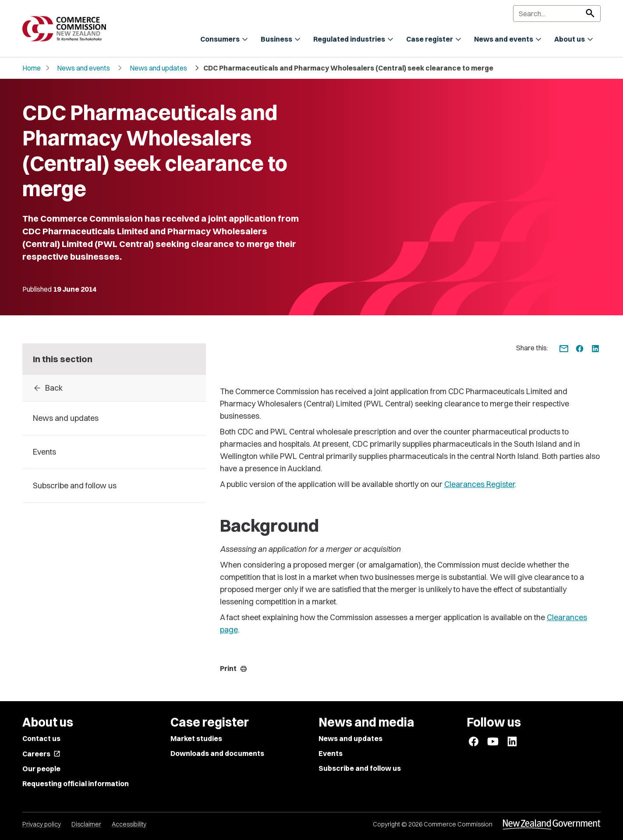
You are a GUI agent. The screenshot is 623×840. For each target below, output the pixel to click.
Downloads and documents (217, 753)
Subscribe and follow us (360, 768)
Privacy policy (42, 824)
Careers (41, 754)
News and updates (158, 68)
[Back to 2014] (114, 388)
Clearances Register (480, 484)
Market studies (196, 738)
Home (32, 68)
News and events (83, 68)
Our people (41, 769)
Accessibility (129, 824)
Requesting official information (76, 784)
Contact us (41, 738)
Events (331, 753)
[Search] (557, 14)
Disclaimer (86, 824)
